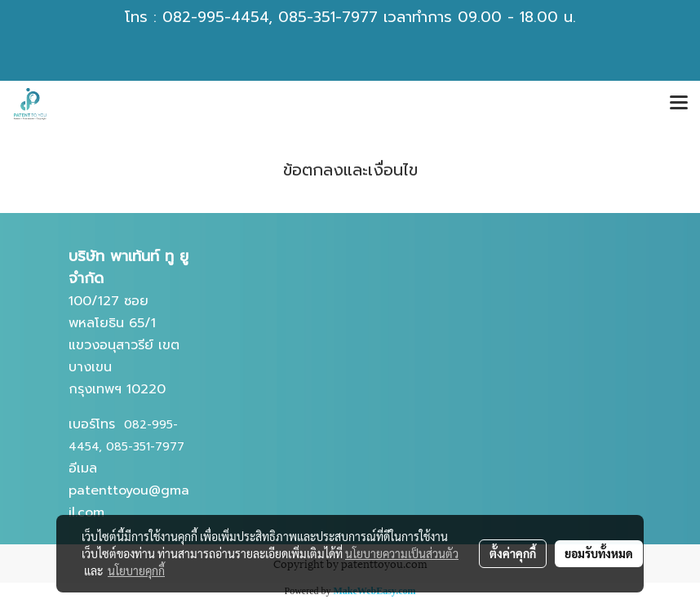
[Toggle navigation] (679, 104)
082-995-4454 (215, 17)
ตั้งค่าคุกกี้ (513, 553)
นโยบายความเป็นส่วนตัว (402, 553)
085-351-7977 (328, 17)
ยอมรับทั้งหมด (599, 553)
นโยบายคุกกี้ (136, 570)
